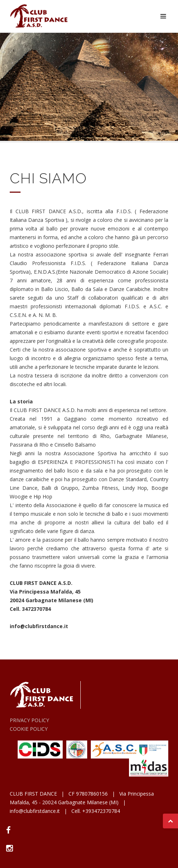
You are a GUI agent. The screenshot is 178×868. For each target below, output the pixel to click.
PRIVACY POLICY (29, 720)
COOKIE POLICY (29, 729)
